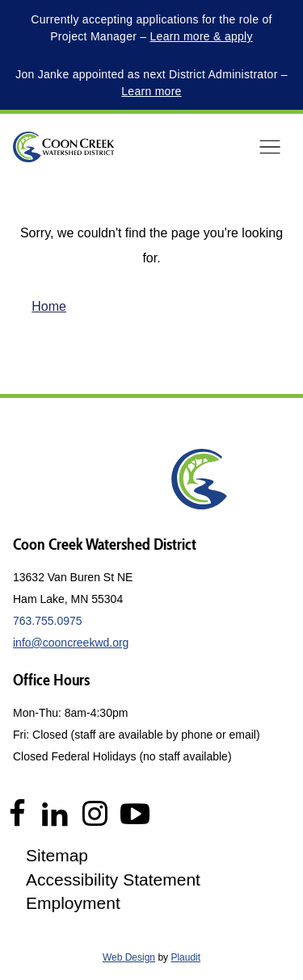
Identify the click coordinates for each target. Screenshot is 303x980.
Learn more (151, 91)
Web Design (129, 957)
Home (49, 306)
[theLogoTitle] (63, 147)
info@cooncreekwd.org (71, 643)
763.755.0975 (48, 621)
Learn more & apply (202, 36)
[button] (270, 147)
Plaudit (185, 957)
